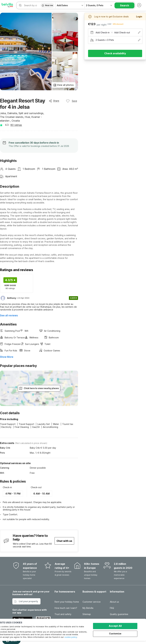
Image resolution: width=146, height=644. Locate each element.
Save (72, 101)
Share (54, 101)
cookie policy (71, 637)
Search (125, 5)
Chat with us (64, 541)
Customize (115, 634)
